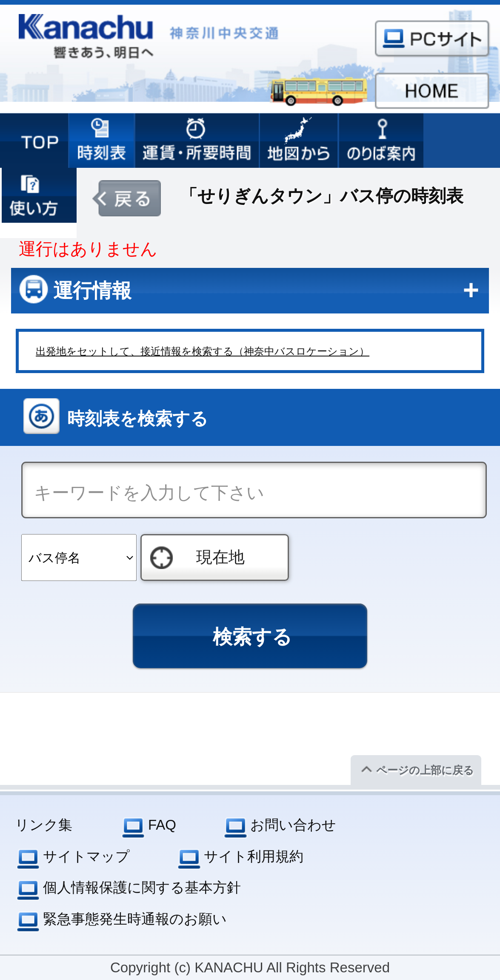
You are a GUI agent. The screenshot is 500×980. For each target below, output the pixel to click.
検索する (252, 637)
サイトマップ (86, 856)
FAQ (162, 825)
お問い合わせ (293, 825)
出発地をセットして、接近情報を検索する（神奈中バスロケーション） (203, 351)
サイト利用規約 (254, 856)
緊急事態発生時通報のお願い (135, 919)
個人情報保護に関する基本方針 (142, 887)
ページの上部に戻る (425, 770)
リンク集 (44, 825)
